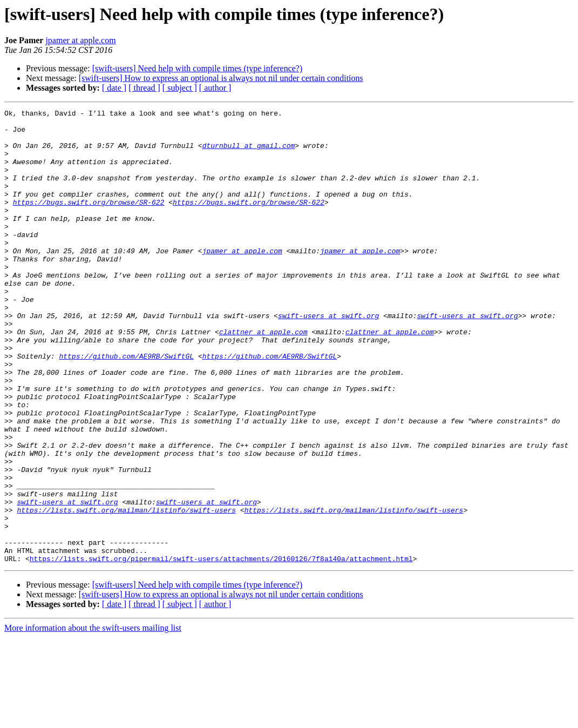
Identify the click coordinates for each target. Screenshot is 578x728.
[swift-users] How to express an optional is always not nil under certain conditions (221, 78)
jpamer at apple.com (80, 40)
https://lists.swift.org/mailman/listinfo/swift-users (126, 591)
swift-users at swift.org (328, 358)
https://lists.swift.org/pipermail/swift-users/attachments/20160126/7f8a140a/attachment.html (221, 649)
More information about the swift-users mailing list (93, 719)
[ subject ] (180, 88)
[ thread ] (144, 88)
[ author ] (215, 88)
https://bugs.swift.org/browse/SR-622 (89, 221)
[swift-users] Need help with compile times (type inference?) (198, 68)
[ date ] (114, 88)
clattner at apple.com (263, 377)
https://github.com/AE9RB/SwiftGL (126, 406)
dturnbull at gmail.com (249, 153)
